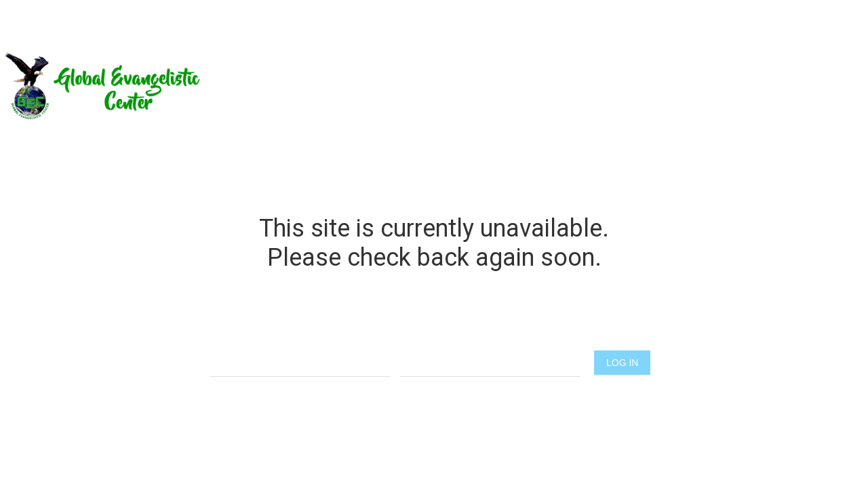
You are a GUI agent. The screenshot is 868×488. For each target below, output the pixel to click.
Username (300, 336)
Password (490, 336)
